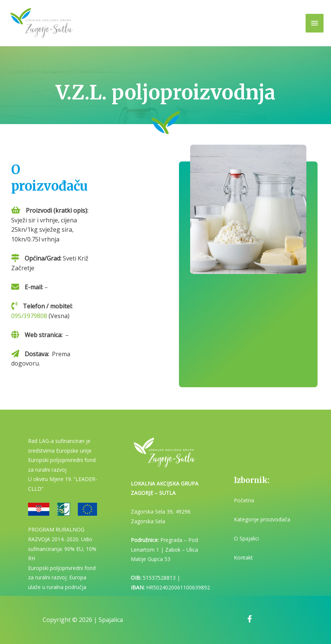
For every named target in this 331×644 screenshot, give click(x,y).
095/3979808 (29, 316)
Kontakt (243, 557)
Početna (244, 500)
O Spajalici (246, 538)
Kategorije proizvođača (262, 519)
